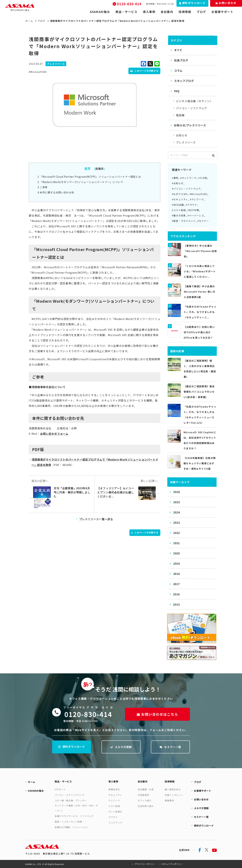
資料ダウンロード (72, 747)
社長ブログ (181, 60)
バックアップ (115, 823)
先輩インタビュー (174, 795)
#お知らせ (178, 183)
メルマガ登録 (121, 747)
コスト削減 (114, 806)
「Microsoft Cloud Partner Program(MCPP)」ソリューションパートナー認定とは (89, 177)
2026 (177, 492)
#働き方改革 (179, 215)
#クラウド (191, 205)
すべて (178, 50)
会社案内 (167, 12)
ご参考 (43, 187)
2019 (177, 563)
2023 (177, 523)
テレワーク (114, 800)
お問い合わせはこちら (157, 714)
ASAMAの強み (100, 12)
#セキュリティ (180, 199)
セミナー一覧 (170, 747)
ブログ (201, 12)
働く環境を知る (173, 789)
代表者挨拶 (143, 795)
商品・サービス (126, 12)
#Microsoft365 (38, 72)
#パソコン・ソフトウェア (186, 189)
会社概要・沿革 (146, 789)
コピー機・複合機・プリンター (71, 800)
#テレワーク (197, 199)
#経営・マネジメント (184, 221)
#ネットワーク (188, 178)
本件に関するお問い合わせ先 (56, 192)
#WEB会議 (178, 205)
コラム (178, 70)
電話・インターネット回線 (68, 822)
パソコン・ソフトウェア (191, 108)
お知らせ (182, 135)
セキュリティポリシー (172, 864)
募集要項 (169, 800)
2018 (177, 574)
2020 (177, 553)
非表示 (99, 169)
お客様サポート (222, 12)
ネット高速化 (115, 812)
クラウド (113, 817)
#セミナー (203, 221)
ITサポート (60, 789)
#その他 (203, 178)
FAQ (177, 91)
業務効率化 (114, 789)
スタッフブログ (184, 81)
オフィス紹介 (145, 800)
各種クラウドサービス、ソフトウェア (74, 816)
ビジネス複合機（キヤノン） (194, 101)
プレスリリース (186, 142)
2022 (177, 533)
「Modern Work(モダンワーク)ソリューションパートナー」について (80, 182)
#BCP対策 (193, 210)
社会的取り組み (146, 806)
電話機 (180, 115)
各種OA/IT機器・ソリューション (71, 827)
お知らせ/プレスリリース (190, 125)
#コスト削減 (179, 210)
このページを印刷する (144, 71)
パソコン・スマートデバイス (69, 795)
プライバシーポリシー (145, 864)
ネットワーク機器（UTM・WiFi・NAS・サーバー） (76, 808)
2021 (177, 543)
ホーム (29, 21)
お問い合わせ (201, 799)
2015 (176, 604)
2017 (177, 584)
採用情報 (185, 12)
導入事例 (149, 12)
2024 (177, 512)
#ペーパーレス (196, 215)
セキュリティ (115, 795)
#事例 (175, 178)
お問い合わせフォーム (54, 434)
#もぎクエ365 (180, 194)
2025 (177, 502)
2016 (176, 594)
